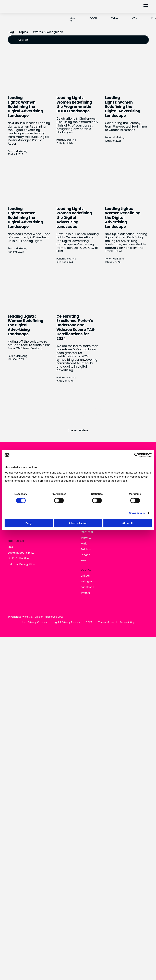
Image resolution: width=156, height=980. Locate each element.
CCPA (89, 622)
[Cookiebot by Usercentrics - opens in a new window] (137, 455)
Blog (11, 32)
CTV (135, 18)
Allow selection (78, 523)
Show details (137, 513)
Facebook (87, 587)
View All (73, 19)
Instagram (88, 582)
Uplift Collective (18, 559)
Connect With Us (78, 431)
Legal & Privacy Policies (66, 622)
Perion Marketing (18, 151)
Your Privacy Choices (34, 622)
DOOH (93, 18)
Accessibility (127, 622)
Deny (29, 523)
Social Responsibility (21, 553)
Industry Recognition (21, 564)
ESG (10, 547)
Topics (23, 32)
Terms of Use (106, 622)
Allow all (128, 523)
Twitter (85, 593)
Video (115, 18)
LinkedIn (86, 576)
